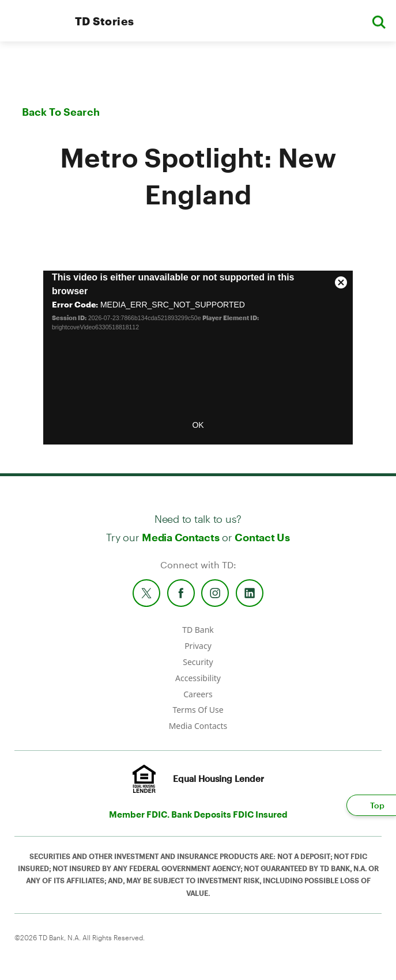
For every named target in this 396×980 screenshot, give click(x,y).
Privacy (198, 646)
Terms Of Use (198, 710)
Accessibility (198, 678)
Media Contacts (180, 537)
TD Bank (198, 630)
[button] (379, 21)
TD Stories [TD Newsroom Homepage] (105, 21)
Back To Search (61, 112)
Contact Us (262, 537)
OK (198, 425)
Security (198, 662)
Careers (198, 694)
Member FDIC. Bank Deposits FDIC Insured (198, 814)
